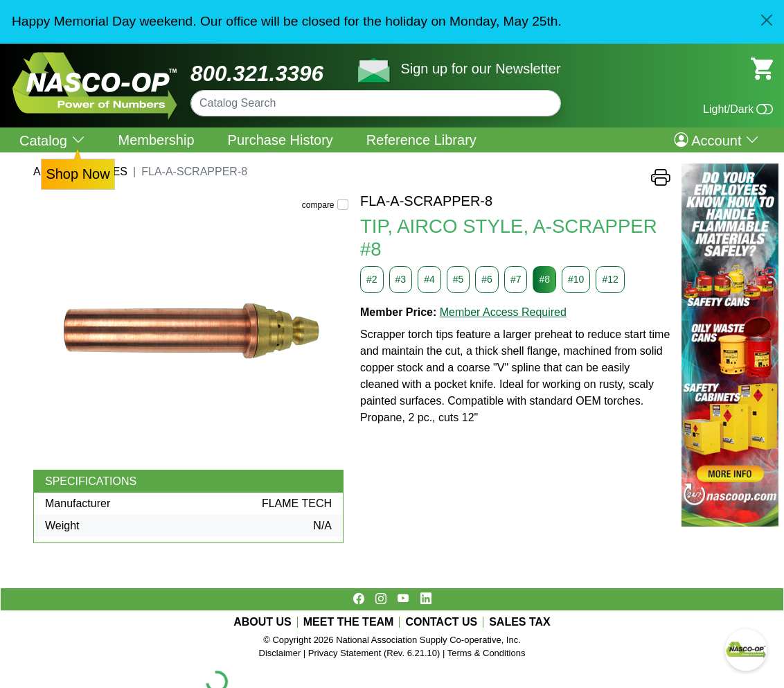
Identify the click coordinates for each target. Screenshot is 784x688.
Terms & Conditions (487, 653)
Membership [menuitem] (157, 140)
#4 (429, 279)
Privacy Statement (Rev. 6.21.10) (374, 653)
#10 (576, 279)
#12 (610, 279)
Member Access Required (503, 312)
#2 (372, 279)
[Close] (767, 20)
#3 (401, 279)
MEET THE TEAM (349, 622)
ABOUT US (262, 622)
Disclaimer (280, 653)
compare (318, 205)
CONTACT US (441, 622)
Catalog (52, 140)
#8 (544, 279)
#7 (516, 279)
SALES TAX (520, 622)
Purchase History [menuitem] (280, 140)
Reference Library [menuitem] (421, 140)
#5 (458, 279)
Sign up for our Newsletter (480, 69)
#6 (487, 279)
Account (716, 140)
